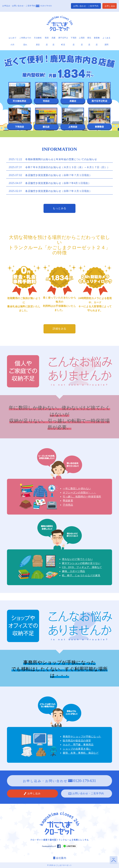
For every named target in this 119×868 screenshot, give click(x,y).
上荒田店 (82, 41)
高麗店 (54, 41)
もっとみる (59, 208)
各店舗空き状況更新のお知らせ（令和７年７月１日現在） (58, 175)
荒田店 (47, 41)
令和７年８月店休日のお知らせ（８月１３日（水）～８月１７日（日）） (67, 167)
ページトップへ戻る (114, 860)
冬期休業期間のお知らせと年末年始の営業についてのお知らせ (61, 159)
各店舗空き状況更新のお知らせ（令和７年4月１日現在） (58, 183)
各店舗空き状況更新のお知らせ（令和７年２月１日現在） (58, 191)
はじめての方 (13, 41)
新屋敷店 (97, 41)
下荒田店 (74, 41)
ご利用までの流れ (25, 41)
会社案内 (60, 858)
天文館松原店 (38, 41)
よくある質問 (106, 41)
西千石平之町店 (63, 41)
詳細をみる (59, 329)
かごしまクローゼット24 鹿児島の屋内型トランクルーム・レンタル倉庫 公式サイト (59, 24)
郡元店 (89, 41)
